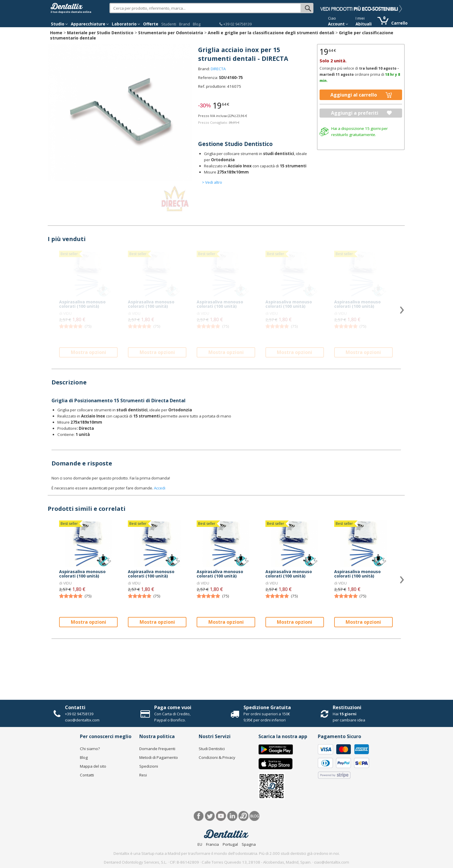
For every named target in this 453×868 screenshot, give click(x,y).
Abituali (364, 24)
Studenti (169, 24)
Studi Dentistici (212, 749)
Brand (185, 24)
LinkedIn (232, 816)
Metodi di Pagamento (159, 757)
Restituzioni (347, 707)
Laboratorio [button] (126, 24)
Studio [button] (59, 24)
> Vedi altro (212, 182)
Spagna (249, 844)
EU (200, 844)
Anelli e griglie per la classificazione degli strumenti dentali (271, 33)
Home (56, 33)
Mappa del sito (93, 766)
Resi (143, 775)
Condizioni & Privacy (217, 757)
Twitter (210, 816)
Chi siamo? (90, 749)
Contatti (75, 707)
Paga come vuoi (173, 707)
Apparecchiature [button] (90, 24)
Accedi (160, 488)
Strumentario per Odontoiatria (171, 33)
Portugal (230, 844)
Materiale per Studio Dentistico (100, 33)
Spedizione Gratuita (267, 707)
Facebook (199, 816)
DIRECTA (218, 69)
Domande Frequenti (157, 749)
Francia (212, 844)
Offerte (151, 24)
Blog (197, 24)
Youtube (221, 816)
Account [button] (338, 24)
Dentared (243, 816)
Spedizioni (149, 766)
